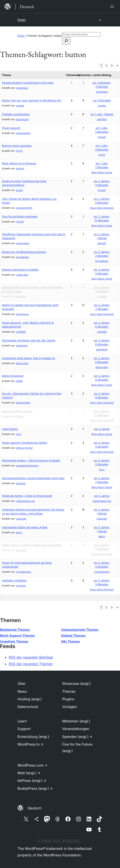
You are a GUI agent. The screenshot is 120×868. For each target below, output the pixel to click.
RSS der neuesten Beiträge (31, 657)
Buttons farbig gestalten (17, 146)
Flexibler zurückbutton (16, 114)
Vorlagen (70, 707)
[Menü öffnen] (113, 7)
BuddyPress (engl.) (35, 788)
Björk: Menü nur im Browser (19, 163)
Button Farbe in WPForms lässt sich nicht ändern (32, 545)
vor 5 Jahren (102, 496)
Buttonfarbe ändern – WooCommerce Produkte (31, 460)
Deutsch (35, 808)
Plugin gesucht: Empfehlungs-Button (25, 443)
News (22, 691)
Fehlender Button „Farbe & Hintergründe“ (27, 496)
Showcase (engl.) (77, 684)
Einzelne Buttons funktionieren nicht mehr (28, 83)
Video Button (10, 429)
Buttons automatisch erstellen (20, 270)
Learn (22, 721)
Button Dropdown (13, 376)
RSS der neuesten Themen (31, 664)
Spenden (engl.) (77, 737)
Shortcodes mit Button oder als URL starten (29, 340)
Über (22, 684)
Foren (22, 20)
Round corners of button (17, 411)
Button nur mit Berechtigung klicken (24, 252)
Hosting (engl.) (30, 699)
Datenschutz (28, 707)
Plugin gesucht (11, 128)
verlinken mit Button (14, 580)
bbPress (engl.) (32, 781)
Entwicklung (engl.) (33, 737)
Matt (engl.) (29, 773)
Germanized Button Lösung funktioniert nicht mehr (33, 478)
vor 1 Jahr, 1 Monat (102, 114)
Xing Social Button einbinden (20, 217)
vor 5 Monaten (102, 100)
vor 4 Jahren (102, 429)
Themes (69, 691)
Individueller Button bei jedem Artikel (25, 527)
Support (24, 729)
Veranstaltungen (76, 729)
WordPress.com (32, 765)
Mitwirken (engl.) (76, 721)
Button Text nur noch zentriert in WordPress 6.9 (31, 100)
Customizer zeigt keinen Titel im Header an (29, 358)
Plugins (68, 699)
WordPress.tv (30, 744)
